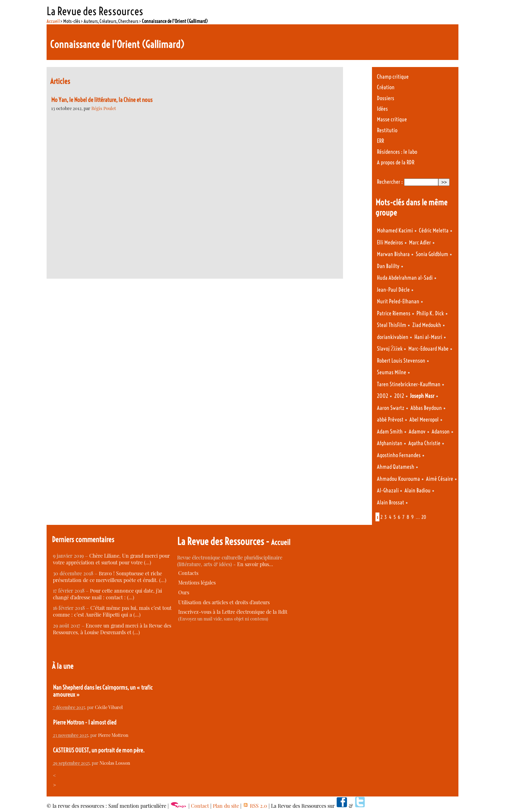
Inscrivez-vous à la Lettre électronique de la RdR (233, 612)
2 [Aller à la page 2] (381, 517)
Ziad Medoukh (427, 325)
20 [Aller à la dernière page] (424, 517)
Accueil (53, 21)
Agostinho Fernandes (399, 455)
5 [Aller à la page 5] (395, 517)
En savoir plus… (255, 564)
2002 (383, 396)
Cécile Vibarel (109, 707)
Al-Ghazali (388, 490)
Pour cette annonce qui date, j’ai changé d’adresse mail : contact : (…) (107, 594)
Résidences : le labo (397, 152)
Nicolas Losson (115, 763)
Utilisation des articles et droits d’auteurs (224, 602)
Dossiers (386, 98)
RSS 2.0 (255, 806)
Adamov (417, 432)
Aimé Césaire (440, 479)
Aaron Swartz (391, 408)
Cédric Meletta (434, 231)
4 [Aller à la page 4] (390, 517)
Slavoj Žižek (390, 349)
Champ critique (393, 77)
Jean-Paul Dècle (393, 290)
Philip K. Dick (430, 313)
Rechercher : (390, 182)
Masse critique (392, 119)
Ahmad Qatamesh (396, 467)
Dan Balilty (388, 266)
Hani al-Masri (428, 337)
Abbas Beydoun (426, 408)
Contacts (188, 573)
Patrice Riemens (394, 313)
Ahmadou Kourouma (398, 479)
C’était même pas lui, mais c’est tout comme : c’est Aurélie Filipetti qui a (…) (112, 611)
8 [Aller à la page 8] (408, 517)
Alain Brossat (390, 502)
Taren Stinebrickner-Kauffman (409, 384)
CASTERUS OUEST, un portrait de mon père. (99, 750)
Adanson (441, 432)
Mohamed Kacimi (395, 231)
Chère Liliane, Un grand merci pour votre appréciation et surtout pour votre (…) (111, 559)
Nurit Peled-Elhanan (398, 301)
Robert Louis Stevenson (401, 361)
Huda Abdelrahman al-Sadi (405, 278)
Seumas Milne (392, 372)
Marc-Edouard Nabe (428, 349)
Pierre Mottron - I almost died (85, 722)
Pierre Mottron (113, 735)
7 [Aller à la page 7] (403, 517)
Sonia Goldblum (432, 254)
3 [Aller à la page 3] (386, 517)
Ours (184, 592)
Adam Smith (390, 432)
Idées (382, 109)
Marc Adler (420, 243)
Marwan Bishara (393, 254)
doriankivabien (393, 337)
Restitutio (387, 130)
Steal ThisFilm (392, 325)
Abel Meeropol (424, 420)
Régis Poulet (104, 108)
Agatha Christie (424, 443)
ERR (380, 141)
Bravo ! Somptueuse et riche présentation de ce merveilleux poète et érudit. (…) (110, 577)
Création (386, 87)
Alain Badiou (417, 490)
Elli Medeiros (390, 243)
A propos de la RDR (396, 162)
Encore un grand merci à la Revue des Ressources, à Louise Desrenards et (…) (112, 629)
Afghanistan (390, 443)
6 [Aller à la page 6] (399, 517)
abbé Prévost (390, 420)
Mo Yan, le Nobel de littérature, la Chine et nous (102, 100)
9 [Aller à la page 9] (412, 517)
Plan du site (226, 806)
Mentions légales (197, 583)
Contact (200, 806)
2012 (399, 396)
